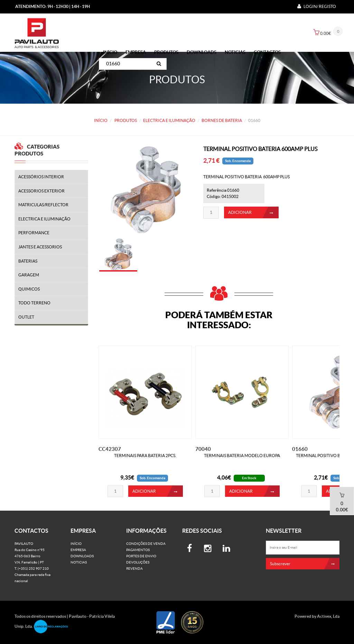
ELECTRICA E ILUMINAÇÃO (169, 120)
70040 (203, 449)
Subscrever (305, 564)
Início (110, 52)
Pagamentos (138, 550)
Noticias (235, 52)
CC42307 (110, 449)
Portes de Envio (141, 556)
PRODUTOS (166, 52)
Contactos (267, 52)
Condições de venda (146, 544)
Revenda (134, 569)
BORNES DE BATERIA (222, 120)
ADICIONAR (253, 214)
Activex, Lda (328, 616)
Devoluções (138, 562)
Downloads (202, 52)
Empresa (136, 52)
